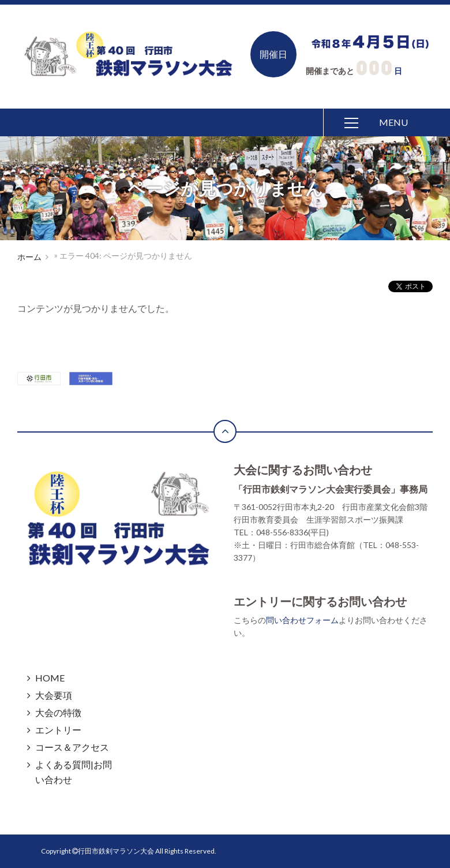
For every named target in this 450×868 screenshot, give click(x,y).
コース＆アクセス (72, 747)
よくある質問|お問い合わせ (74, 772)
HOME (50, 678)
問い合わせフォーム (302, 620)
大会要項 (54, 695)
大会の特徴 (58, 712)
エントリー (58, 730)
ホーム (29, 257)
